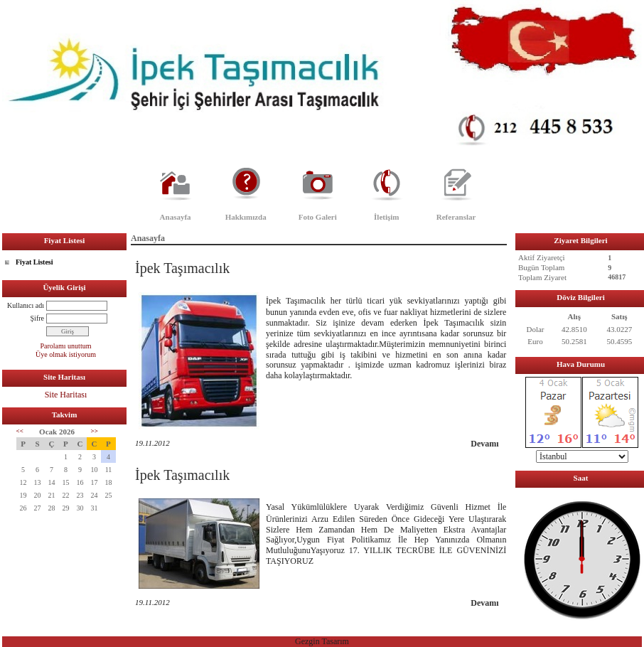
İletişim (386, 217)
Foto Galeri (318, 217)
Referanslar (456, 217)
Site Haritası (66, 395)
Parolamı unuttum (66, 346)
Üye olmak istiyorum (66, 354)
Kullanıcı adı (26, 305)
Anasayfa (176, 217)
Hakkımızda (246, 217)
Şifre (37, 318)
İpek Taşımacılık (182, 268)
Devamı (484, 444)
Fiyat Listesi (34, 262)
